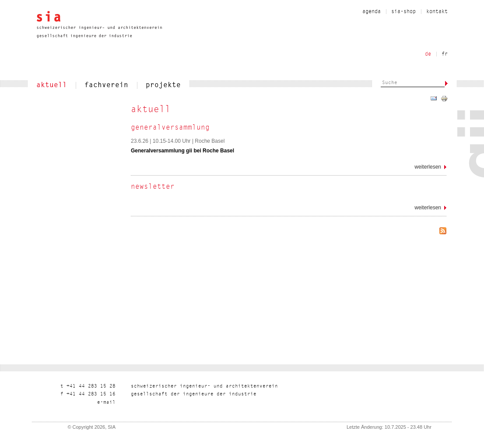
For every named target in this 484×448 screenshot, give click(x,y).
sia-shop (403, 12)
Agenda (372, 12)
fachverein (106, 85)
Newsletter (153, 187)
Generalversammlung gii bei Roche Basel (182, 151)
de (428, 54)
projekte (163, 85)
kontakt (437, 12)
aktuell (52, 85)
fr (445, 54)
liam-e (106, 403)
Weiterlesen (430, 168)
